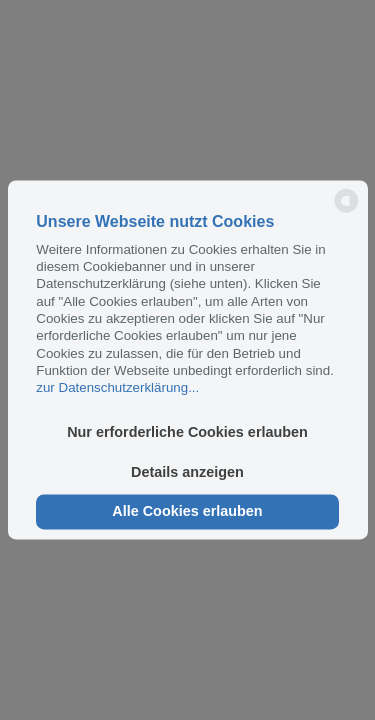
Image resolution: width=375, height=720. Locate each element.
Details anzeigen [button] (187, 472)
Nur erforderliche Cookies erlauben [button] (187, 433)
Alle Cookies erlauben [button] (187, 512)
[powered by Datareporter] (346, 211)
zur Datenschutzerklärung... (117, 388)
